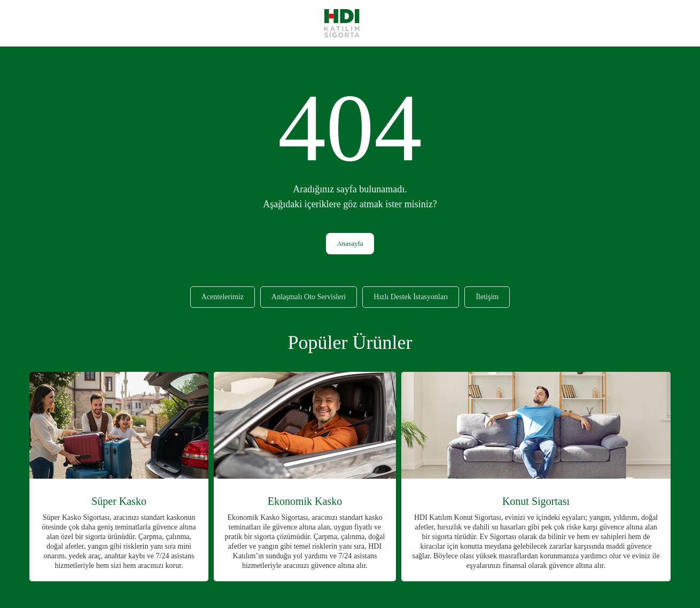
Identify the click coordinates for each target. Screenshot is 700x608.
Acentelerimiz (223, 297)
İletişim (487, 297)
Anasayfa (350, 243)
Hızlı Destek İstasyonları (411, 297)
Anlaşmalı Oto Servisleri (309, 297)
